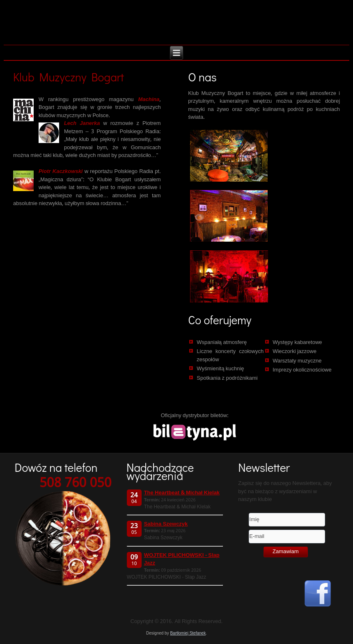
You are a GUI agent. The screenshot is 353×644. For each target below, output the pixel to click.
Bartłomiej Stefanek (188, 633)
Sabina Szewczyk (166, 524)
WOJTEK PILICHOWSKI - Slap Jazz (182, 560)
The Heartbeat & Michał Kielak (182, 493)
